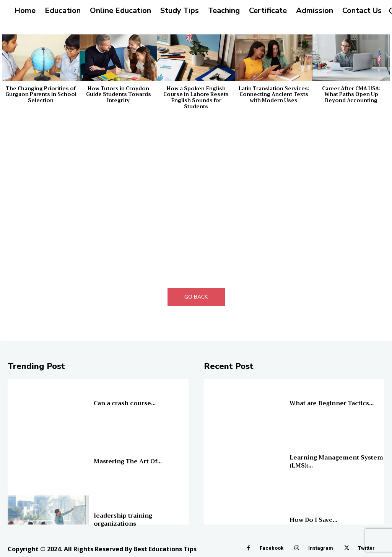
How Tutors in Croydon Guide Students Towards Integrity (119, 94)
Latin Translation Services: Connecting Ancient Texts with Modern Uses (274, 94)
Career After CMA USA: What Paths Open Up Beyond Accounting (351, 94)
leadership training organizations (122, 520)
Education (103, 398)
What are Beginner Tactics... (329, 403)
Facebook (272, 548)
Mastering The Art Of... (126, 461)
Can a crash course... (123, 403)
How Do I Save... (312, 520)
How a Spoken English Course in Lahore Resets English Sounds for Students (196, 97)
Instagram (321, 548)
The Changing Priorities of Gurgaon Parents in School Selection (41, 94)
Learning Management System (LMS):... (333, 461)
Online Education (306, 398)
